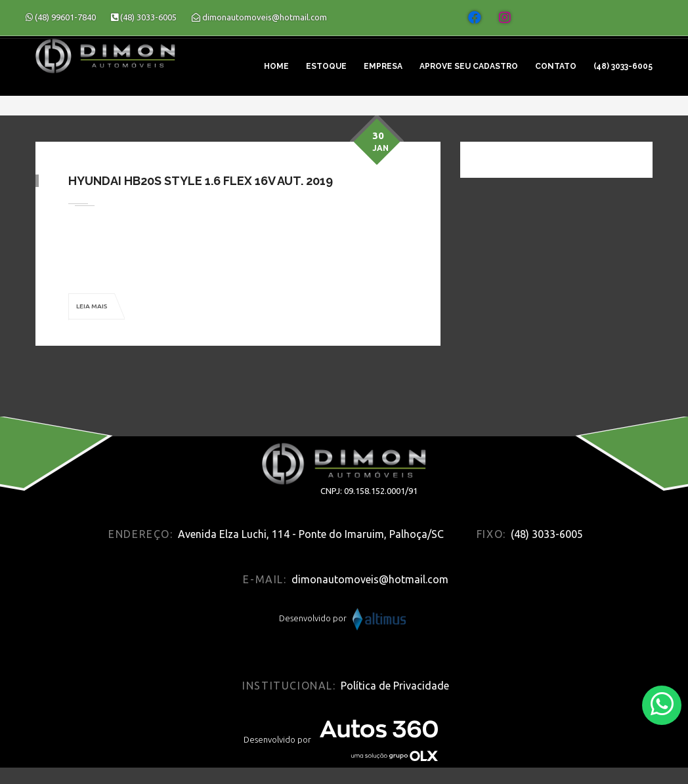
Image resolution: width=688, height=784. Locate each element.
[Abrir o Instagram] (505, 18)
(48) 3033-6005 (623, 66)
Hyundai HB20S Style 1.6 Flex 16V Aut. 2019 (201, 181)
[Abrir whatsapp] (662, 704)
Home (276, 66)
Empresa (383, 66)
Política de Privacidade (395, 686)
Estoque (326, 66)
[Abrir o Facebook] (475, 18)
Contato (556, 66)
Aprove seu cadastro (469, 66)
